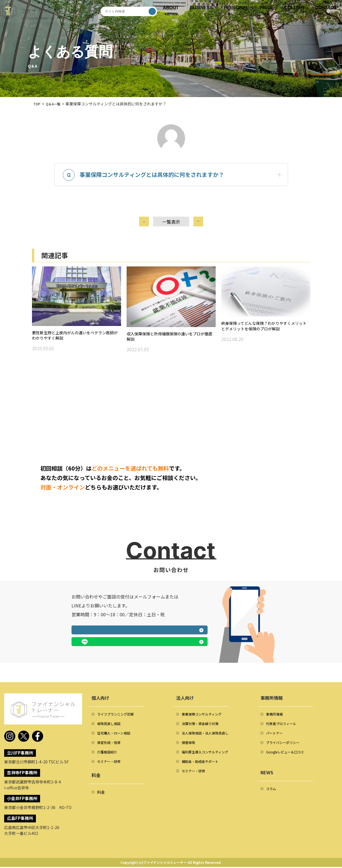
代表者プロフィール (284, 726)
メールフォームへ (104, 644)
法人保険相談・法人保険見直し (209, 737)
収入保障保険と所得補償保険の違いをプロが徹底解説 (171, 345)
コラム (272, 796)
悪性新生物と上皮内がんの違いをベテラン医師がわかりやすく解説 (77, 344)
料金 (101, 800)
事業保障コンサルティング (205, 716)
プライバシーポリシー (286, 748)
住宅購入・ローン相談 (116, 737)
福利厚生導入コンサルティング (209, 758)
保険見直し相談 (111, 726)
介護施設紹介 (109, 758)
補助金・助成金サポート (203, 769)
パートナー (276, 737)
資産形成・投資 (111, 748)
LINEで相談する (175, 644)
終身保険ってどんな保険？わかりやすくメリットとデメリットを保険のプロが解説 (266, 335)
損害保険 (190, 748)
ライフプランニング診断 (119, 716)
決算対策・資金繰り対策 (203, 726)
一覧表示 (171, 227)
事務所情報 (276, 716)
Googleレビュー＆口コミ (288, 758)
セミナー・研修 (111, 769)
